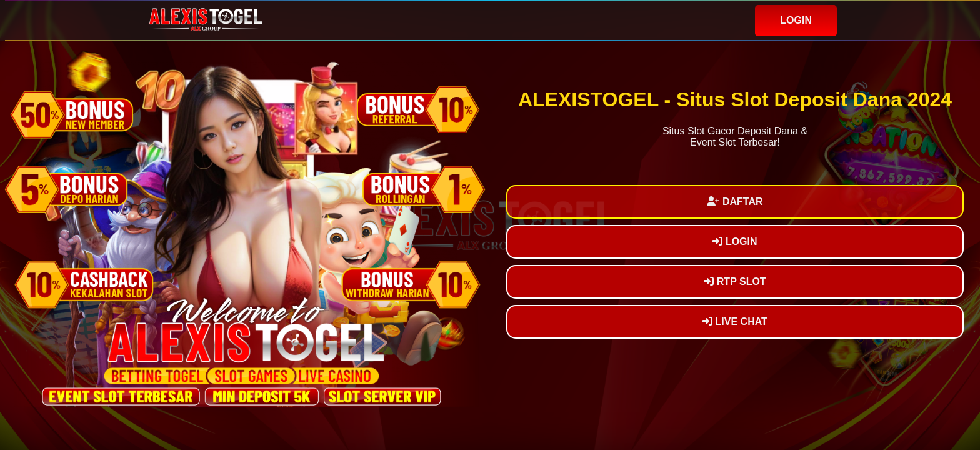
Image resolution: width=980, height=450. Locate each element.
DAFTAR (735, 202)
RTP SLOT (735, 282)
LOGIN (796, 20)
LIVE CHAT (735, 322)
